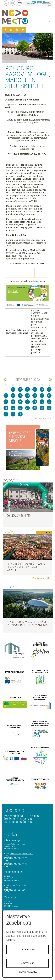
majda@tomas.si (24, 253)
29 (13, 414)
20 (49, 402)
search (6, 3)
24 (27, 408)
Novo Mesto (22, 17)
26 (42, 408)
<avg (5, 380)
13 (49, 395)
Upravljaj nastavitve (27, 972)
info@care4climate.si (18, 330)
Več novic (38, 578)
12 (42, 395)
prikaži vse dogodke (41, 418)
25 (35, 408)
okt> (50, 380)
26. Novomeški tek (19, 516)
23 (20, 408)
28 (6, 414)
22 (13, 408)
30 (20, 414)
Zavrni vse (28, 963)
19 (42, 402)
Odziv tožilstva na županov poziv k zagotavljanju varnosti (26, 567)
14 (6, 402)
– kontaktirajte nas (39, 3)
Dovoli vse (28, 949)
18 (35, 402)
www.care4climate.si (17, 333)
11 (35, 395)
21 (6, 408)
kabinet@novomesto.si (19, 885)
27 (49, 408)
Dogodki (8, 61)
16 (20, 402)
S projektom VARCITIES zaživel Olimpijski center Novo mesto (27, 623)
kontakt (13, 3)
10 (27, 395)
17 (27, 402)
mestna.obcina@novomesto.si (22, 853)
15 (13, 402)
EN (19, 3)
